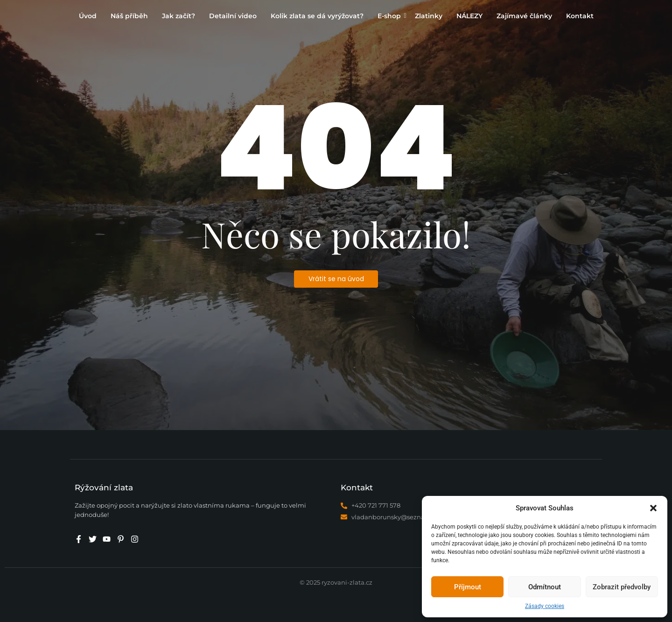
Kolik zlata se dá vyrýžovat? (317, 16)
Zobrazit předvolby (622, 587)
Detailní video (233, 16)
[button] (653, 508)
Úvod (88, 16)
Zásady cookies (545, 606)
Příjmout (468, 587)
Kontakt (580, 16)
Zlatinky (429, 16)
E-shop (390, 16)
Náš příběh (129, 16)
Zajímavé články (524, 16)
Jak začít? (178, 16)
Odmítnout (545, 587)
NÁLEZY (469, 16)
